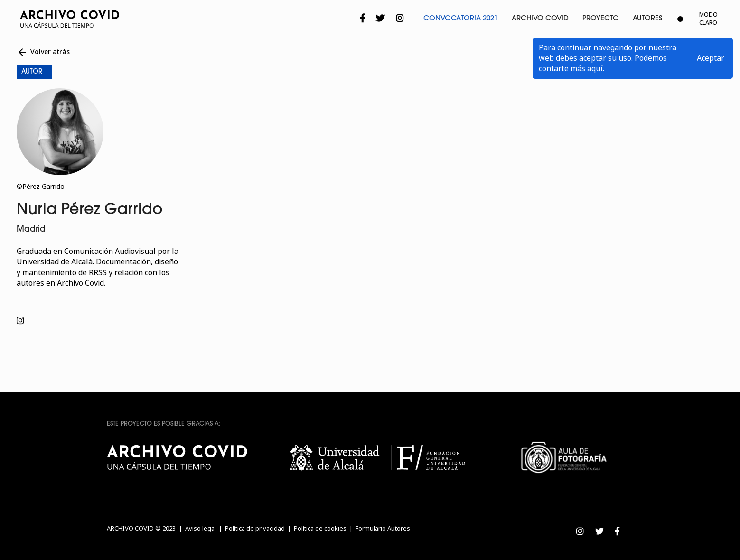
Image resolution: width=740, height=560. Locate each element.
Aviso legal (201, 528)
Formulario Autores (383, 528)
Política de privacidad (255, 528)
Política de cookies (320, 528)
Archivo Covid (540, 19)
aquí (595, 69)
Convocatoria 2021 (461, 19)
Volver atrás (43, 52)
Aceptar (711, 58)
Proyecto (601, 19)
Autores (647, 19)
